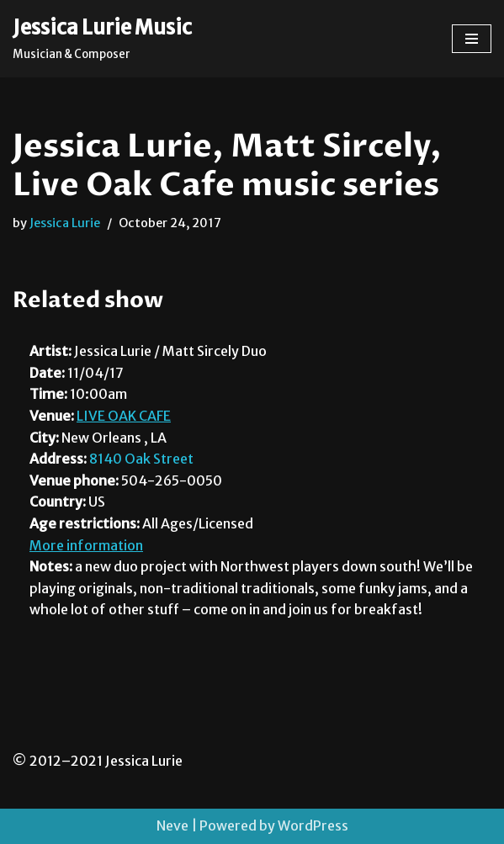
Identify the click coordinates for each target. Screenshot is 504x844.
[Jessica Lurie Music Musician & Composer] (102, 39)
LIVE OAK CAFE (124, 416)
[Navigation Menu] (472, 39)
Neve (172, 825)
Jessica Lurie (65, 223)
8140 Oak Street (141, 459)
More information (86, 545)
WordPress (313, 825)
